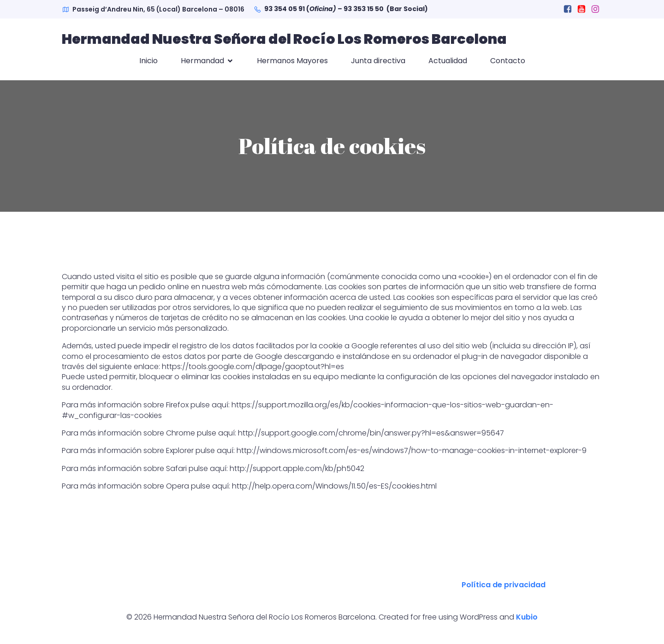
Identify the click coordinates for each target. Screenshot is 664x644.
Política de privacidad (504, 585)
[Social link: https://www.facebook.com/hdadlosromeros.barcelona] (568, 9)
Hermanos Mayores (292, 61)
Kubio (527, 617)
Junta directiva (378, 61)
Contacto (508, 61)
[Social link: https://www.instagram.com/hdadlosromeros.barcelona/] (595, 9)
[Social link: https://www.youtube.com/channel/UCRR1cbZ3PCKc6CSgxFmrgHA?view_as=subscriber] (581, 9)
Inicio (148, 61)
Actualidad (448, 61)
